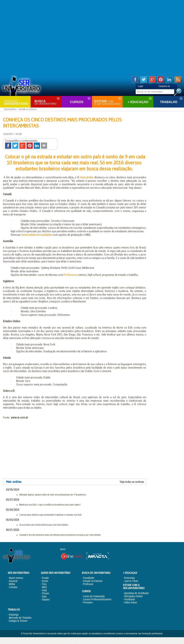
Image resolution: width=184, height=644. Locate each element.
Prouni (46, 593)
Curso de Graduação (94, 596)
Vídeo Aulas (131, 602)
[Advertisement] (92, 37)
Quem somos (16, 578)
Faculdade (89, 578)
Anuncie (13, 581)
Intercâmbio (87, 177)
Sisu (44, 596)
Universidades (29, 235)
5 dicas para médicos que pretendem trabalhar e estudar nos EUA (50, 515)
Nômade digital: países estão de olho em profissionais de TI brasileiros (53, 495)
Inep (44, 590)
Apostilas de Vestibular (136, 593)
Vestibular (130, 599)
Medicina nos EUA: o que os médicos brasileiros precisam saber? (50, 505)
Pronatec (88, 602)
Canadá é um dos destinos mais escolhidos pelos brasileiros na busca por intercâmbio (60, 535)
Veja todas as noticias (132, 482)
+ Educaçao (138, 102)
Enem (45, 581)
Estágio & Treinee (18, 621)
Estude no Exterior (28, 109)
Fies (44, 584)
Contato (13, 587)
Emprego (14, 615)
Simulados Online (133, 596)
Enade (45, 578)
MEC (45, 587)
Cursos (77, 102)
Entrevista (129, 578)
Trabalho (169, 102)
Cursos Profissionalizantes (97, 599)
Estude (108, 102)
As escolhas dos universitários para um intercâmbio (44, 525)
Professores (71, 275)
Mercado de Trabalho (20, 618)
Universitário (17, 102)
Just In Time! (131, 581)
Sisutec (46, 600)
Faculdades (46, 235)
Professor (88, 584)
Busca (47, 102)
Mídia (12, 584)
